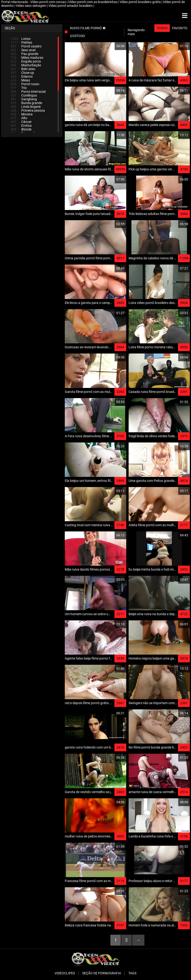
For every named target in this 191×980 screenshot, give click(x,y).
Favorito (180, 28)
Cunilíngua (24, 95)
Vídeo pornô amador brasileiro (71, 6)
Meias (20, 80)
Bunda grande (26, 103)
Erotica (21, 126)
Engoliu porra (26, 61)
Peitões (21, 42)
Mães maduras (27, 58)
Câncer (21, 122)
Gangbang (24, 99)
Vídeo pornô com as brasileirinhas (93, 2)
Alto (19, 118)
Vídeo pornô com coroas (48, 2)
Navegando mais (136, 32)
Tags (132, 973)
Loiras (21, 39)
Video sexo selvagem (31, 6)
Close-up (22, 73)
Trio (19, 88)
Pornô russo (25, 84)
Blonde (21, 129)
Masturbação (26, 65)
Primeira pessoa (28, 110)
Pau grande (24, 54)
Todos (162, 28)
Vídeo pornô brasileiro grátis (141, 2)
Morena (22, 114)
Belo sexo (23, 69)
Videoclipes (65, 973)
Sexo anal (23, 50)
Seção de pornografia (102, 973)
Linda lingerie (26, 107)
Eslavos (22, 76)
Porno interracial (28, 92)
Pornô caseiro (26, 46)
